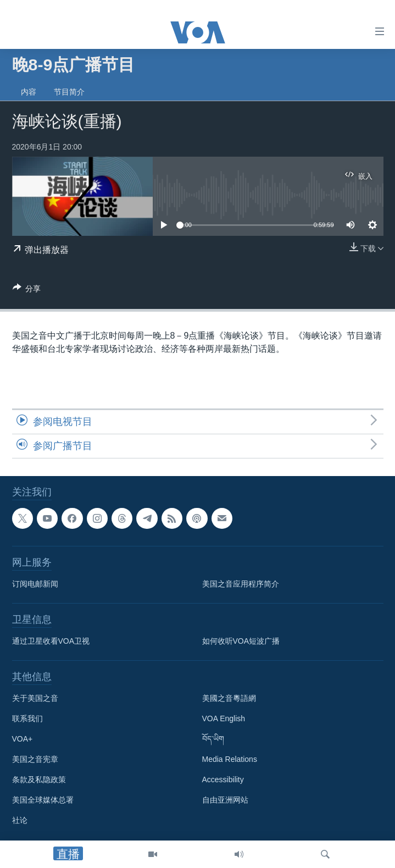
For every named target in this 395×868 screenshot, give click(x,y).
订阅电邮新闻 (35, 584)
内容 (29, 92)
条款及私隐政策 (39, 780)
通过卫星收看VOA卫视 (51, 642)
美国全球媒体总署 (43, 800)
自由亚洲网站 (225, 800)
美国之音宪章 (35, 760)
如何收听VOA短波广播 (241, 642)
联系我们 (27, 719)
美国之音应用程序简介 (241, 584)
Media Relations (230, 760)
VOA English (224, 719)
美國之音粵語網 (229, 699)
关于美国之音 (35, 699)
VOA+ (23, 739)
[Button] (27, 291)
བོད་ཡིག (213, 739)
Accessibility (223, 780)
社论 (20, 821)
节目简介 (69, 92)
